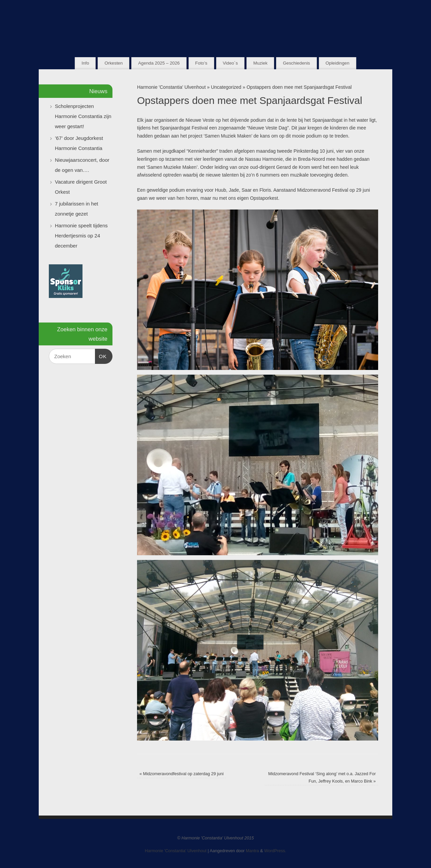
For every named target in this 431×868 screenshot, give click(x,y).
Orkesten (113, 63)
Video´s (230, 63)
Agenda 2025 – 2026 (159, 63)
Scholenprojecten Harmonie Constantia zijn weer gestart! (83, 116)
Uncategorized (226, 87)
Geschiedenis (296, 63)
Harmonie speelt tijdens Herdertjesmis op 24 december (81, 236)
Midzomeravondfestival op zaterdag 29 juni (181, 774)
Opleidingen (338, 63)
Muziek (260, 63)
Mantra (252, 851)
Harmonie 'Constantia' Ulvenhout (171, 87)
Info (85, 63)
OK (101, 355)
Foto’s (201, 63)
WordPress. (275, 851)
